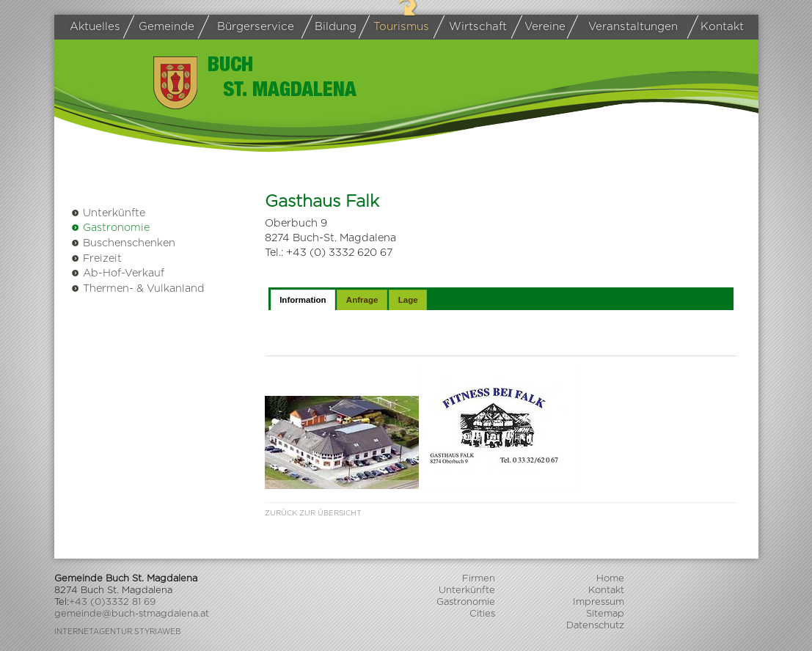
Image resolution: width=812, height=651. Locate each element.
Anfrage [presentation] (362, 300)
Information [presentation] (303, 300)
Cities (482, 614)
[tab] (303, 300)
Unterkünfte (108, 213)
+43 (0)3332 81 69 (112, 602)
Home (610, 579)
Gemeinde (161, 27)
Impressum (599, 602)
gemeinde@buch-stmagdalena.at (132, 614)
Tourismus (397, 27)
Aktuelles (95, 27)
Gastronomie (110, 228)
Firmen (479, 579)
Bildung (332, 27)
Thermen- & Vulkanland (138, 288)
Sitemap (605, 614)
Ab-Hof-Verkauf (118, 273)
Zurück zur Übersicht (313, 513)
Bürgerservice (249, 27)
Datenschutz (595, 626)
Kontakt (718, 27)
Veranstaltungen (625, 27)
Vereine (541, 27)
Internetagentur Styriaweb (117, 632)
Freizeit (96, 258)
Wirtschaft (473, 27)
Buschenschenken (123, 243)
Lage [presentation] (408, 300)
